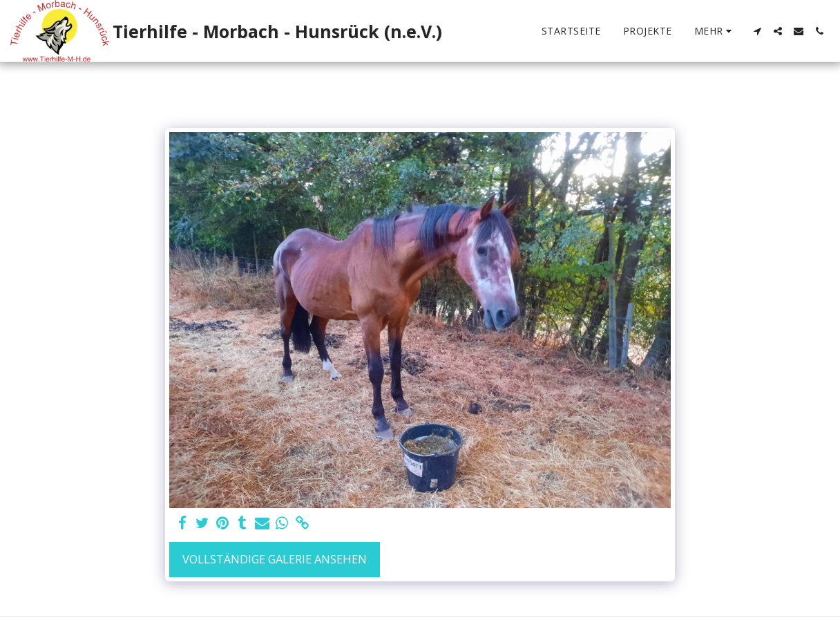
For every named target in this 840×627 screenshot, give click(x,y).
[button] (757, 31)
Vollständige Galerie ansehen (275, 559)
